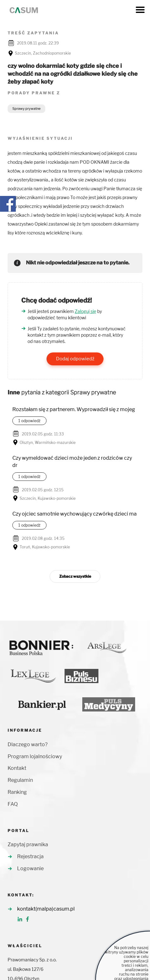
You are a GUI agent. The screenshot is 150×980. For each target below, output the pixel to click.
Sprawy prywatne (26, 109)
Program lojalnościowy (35, 756)
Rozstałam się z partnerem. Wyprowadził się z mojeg (74, 409)
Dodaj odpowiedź (75, 359)
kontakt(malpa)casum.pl (46, 909)
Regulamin (20, 780)
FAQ (13, 804)
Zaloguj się (85, 311)
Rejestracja (30, 856)
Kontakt (17, 768)
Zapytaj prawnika (28, 844)
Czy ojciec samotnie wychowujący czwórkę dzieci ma (75, 514)
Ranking (17, 792)
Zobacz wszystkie (75, 576)
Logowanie (30, 868)
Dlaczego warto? (28, 744)
